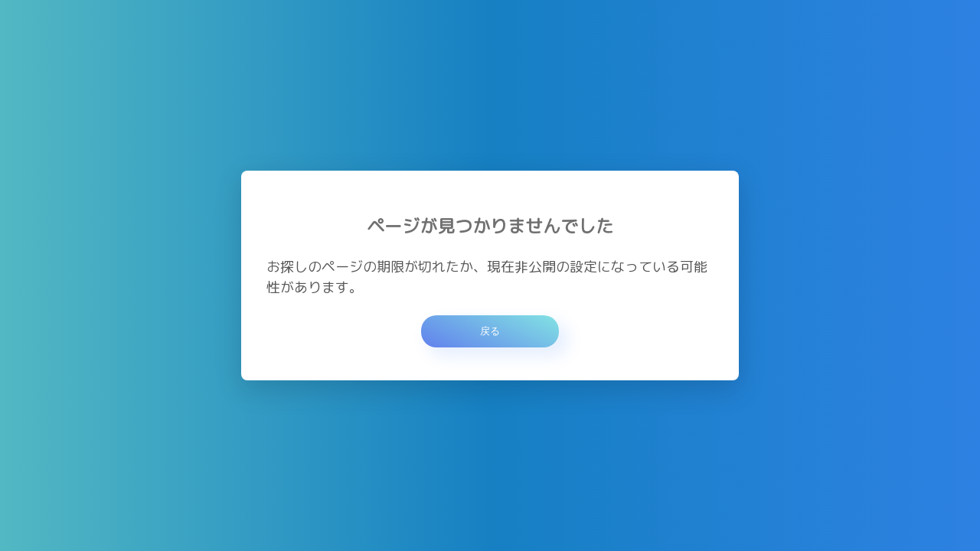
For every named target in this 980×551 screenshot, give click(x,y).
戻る (490, 331)
